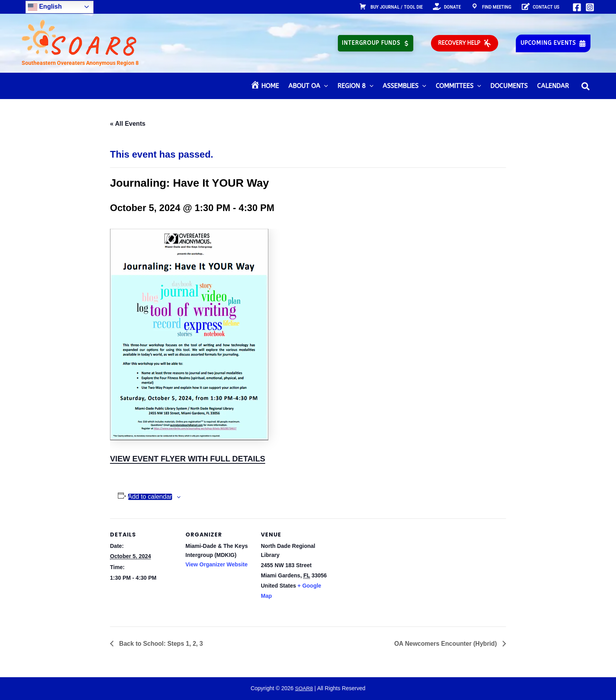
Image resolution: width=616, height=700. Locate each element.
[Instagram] (590, 7)
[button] (376, 43)
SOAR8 (304, 689)
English (45, 7)
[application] (324, 86)
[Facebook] (577, 7)
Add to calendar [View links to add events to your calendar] (150, 497)
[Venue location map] (378, 572)
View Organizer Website (216, 564)
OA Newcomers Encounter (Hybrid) (445, 644)
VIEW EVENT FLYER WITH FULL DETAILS (188, 459)
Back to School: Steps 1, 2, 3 (161, 644)
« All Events (128, 124)
